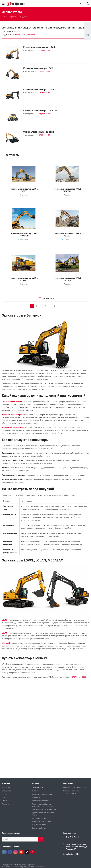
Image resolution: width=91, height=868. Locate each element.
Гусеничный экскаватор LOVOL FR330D (67, 279)
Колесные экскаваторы (12, 415)
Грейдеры (36, 797)
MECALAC (6, 643)
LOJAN (5, 633)
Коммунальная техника (41, 801)
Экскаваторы (37, 788)
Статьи (5, 797)
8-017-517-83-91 (73, 837)
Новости (5, 794)
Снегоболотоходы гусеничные (44, 809)
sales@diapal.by (73, 854)
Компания (6, 783)
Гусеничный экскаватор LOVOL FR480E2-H (24, 235)
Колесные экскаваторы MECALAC (40, 111)
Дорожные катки (39, 825)
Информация (68, 783)
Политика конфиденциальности (75, 788)
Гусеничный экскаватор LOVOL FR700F (24, 190)
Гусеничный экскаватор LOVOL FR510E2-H (67, 190)
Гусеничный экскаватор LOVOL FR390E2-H (67, 235)
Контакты (6, 788)
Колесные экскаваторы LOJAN (39, 89)
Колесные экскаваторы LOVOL (39, 68)
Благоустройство (39, 828)
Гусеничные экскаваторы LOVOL (40, 47)
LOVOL (5, 620)
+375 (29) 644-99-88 (26, 34)
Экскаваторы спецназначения (39, 132)
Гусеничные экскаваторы (12, 402)
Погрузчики (37, 791)
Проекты (5, 804)
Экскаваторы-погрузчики (42, 794)
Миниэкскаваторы (40, 818)
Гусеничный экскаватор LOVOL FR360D (24, 279)
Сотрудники (7, 791)
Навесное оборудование (42, 821)
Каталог (36, 783)
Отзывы (5, 801)
